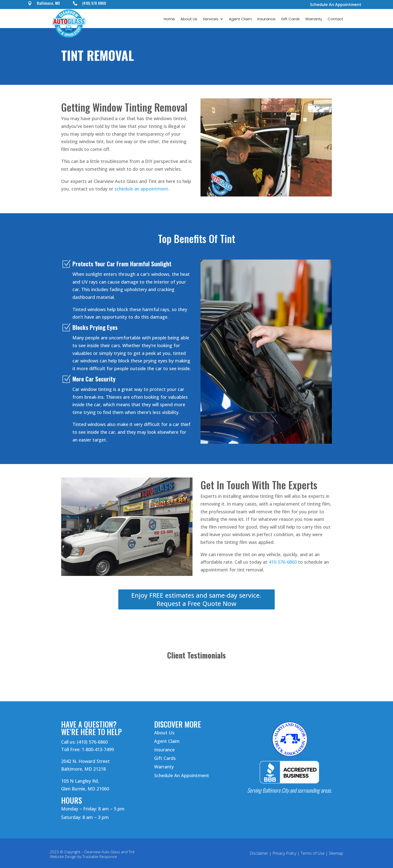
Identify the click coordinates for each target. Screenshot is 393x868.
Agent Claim (240, 19)
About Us (189, 19)
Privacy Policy (284, 853)
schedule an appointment (141, 189)
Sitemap (336, 853)
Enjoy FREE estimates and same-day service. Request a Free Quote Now (196, 599)
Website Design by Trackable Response (83, 856)
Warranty (314, 19)
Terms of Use (313, 853)
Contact (335, 19)
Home (169, 19)
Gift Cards (290, 19)
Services (211, 19)
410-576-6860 (283, 562)
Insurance (266, 19)
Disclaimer (259, 853)
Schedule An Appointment (336, 5)
